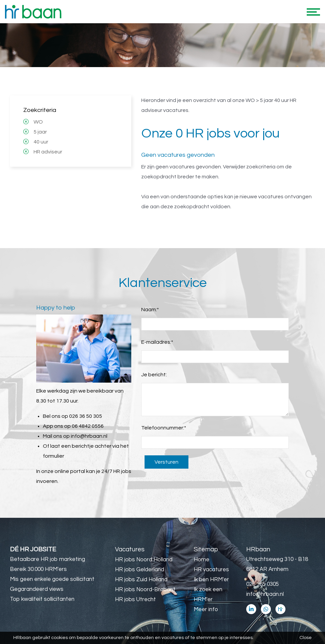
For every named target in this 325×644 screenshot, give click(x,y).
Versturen (166, 462)
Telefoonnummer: (164, 428)
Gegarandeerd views (37, 589)
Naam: (150, 310)
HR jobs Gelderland (140, 570)
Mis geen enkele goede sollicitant (52, 579)
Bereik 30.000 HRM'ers (38, 569)
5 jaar (40, 132)
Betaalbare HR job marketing (48, 559)
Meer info (206, 609)
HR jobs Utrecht (135, 599)
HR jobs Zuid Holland (141, 580)
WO (38, 122)
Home (202, 560)
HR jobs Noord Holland (144, 560)
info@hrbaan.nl (89, 436)
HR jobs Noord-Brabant (145, 590)
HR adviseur (48, 152)
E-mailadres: (157, 342)
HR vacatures (211, 570)
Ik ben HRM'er (211, 580)
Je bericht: (154, 375)
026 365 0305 (263, 584)
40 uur (41, 142)
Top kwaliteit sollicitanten (42, 599)
